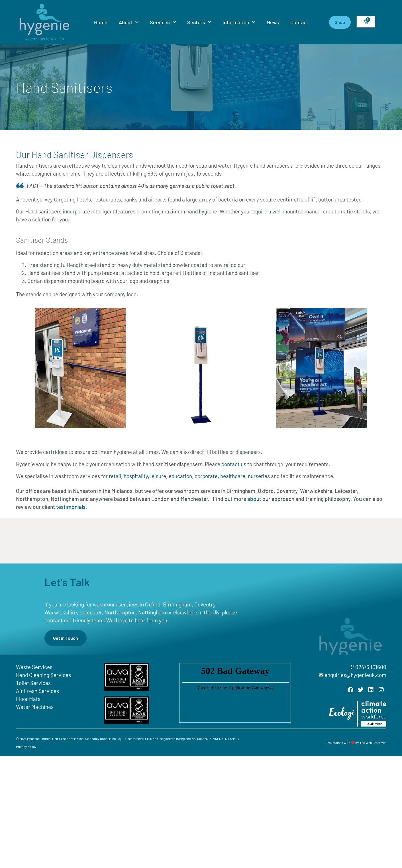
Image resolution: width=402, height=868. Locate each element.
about (254, 499)
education (180, 476)
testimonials (71, 507)
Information (239, 22)
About (129, 22)
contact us (234, 464)
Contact (299, 22)
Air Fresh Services (37, 691)
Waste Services (34, 667)
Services (163, 22)
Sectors (199, 22)
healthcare (233, 476)
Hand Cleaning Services (43, 675)
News (273, 22)
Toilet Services (33, 683)
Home (101, 22)
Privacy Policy (26, 746)
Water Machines (35, 707)
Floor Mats (28, 699)
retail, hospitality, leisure (137, 476)
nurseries (259, 476)
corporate (206, 476)
